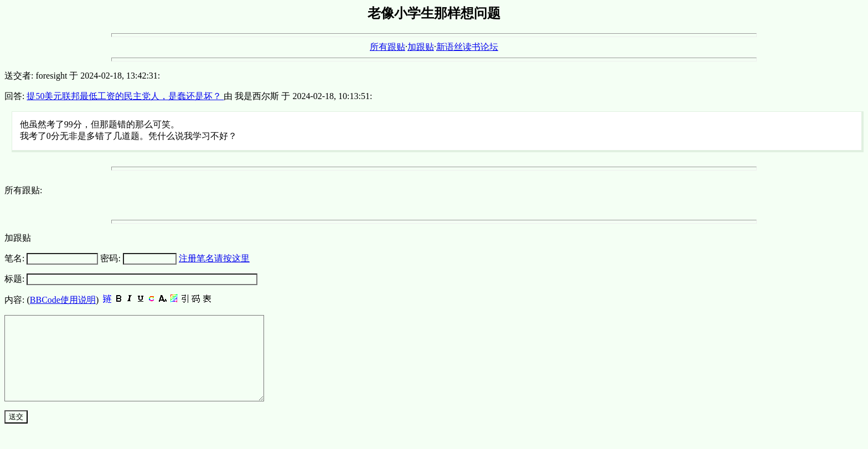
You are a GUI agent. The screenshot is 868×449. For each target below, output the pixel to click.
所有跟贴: (23, 190)
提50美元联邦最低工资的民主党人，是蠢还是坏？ (125, 96)
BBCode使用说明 (63, 300)
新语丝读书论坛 (467, 47)
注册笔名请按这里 (214, 258)
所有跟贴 (387, 47)
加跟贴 (421, 47)
